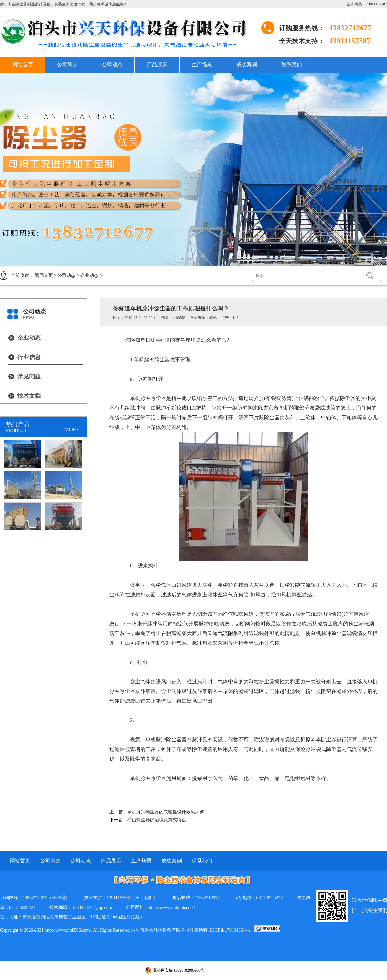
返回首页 (44, 276)
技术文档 (29, 396)
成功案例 (247, 65)
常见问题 (29, 376)
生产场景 (202, 65)
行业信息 (29, 357)
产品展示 (157, 65)
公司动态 (112, 65)
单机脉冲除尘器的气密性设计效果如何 (166, 812)
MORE (72, 429)
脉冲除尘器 (160, 340)
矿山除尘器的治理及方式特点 (157, 820)
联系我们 (292, 65)
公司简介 (67, 65)
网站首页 (23, 65)
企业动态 (89, 276)
